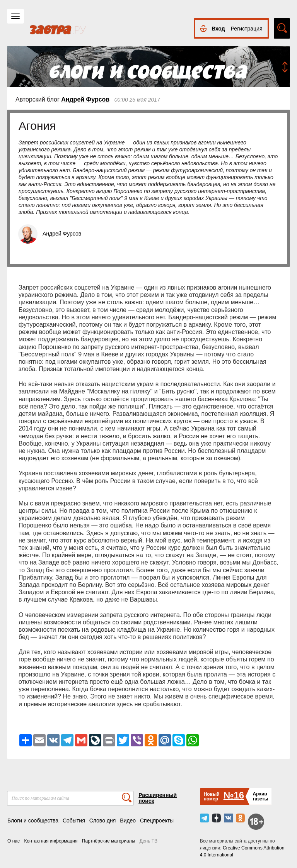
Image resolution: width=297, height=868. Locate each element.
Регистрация (247, 29)
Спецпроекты (157, 821)
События (74, 821)
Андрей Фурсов (85, 99)
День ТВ (148, 841)
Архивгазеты (260, 796)
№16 (234, 795)
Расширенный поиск (158, 798)
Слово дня (103, 821)
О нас (14, 841)
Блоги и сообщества (33, 821)
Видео (128, 821)
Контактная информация (51, 841)
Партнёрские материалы (109, 841)
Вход (218, 29)
